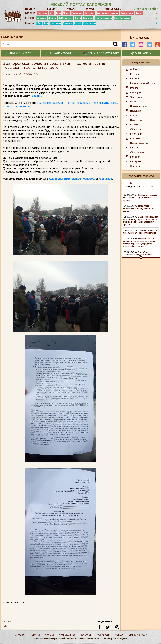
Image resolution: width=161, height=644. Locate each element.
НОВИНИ (30, 9)
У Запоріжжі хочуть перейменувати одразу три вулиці (140, 232)
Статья (134, 148)
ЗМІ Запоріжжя (65, 18)
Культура (136, 92)
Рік (151, 187)
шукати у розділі (61, 53)
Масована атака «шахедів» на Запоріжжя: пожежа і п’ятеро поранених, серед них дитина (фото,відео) (140, 242)
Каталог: (30, 13)
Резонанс (136, 74)
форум (49, 635)
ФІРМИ (90, 9)
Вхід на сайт (141, 37)
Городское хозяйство (143, 83)
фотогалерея (67, 635)
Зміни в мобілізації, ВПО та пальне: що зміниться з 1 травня (140, 197)
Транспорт (88, 18)
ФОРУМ (51, 9)
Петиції (78, 23)
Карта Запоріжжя (122, 18)
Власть (134, 88)
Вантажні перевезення (108, 13)
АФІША (71, 9)
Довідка (52, 18)
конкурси (103, 635)
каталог (86, 635)
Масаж (66, 13)
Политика (136, 120)
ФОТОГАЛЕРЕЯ (114, 9)
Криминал (136, 138)
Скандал (135, 79)
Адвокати (43, 13)
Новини (18, 37)
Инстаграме (73, 179)
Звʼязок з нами (138, 635)
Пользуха (68, 23)
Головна (6, 37)
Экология (136, 166)
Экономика (137, 97)
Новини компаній (103, 18)
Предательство (139, 143)
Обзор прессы (138, 152)
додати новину (141, 53)
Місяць (141, 187)
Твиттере (105, 179)
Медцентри (77, 13)
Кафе (59, 13)
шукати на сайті (21, 53)
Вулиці (78, 18)
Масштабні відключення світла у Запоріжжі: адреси (139, 208)
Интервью (136, 161)
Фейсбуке (89, 179)
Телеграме (56, 179)
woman (119, 635)
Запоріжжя (41, 18)
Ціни (46, 23)
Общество (136, 129)
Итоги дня (136, 134)
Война (134, 69)
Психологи (90, 13)
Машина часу (90, 23)
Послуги (139, 13)
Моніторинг (55, 23)
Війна (39, 23)
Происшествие (139, 106)
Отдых (134, 125)
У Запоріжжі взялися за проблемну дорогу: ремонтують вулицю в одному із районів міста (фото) (140, 221)
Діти (52, 13)
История (135, 157)
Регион (134, 102)
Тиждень (131, 187)
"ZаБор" (36, 96)
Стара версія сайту (146, 9)
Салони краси (127, 13)
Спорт (134, 115)
